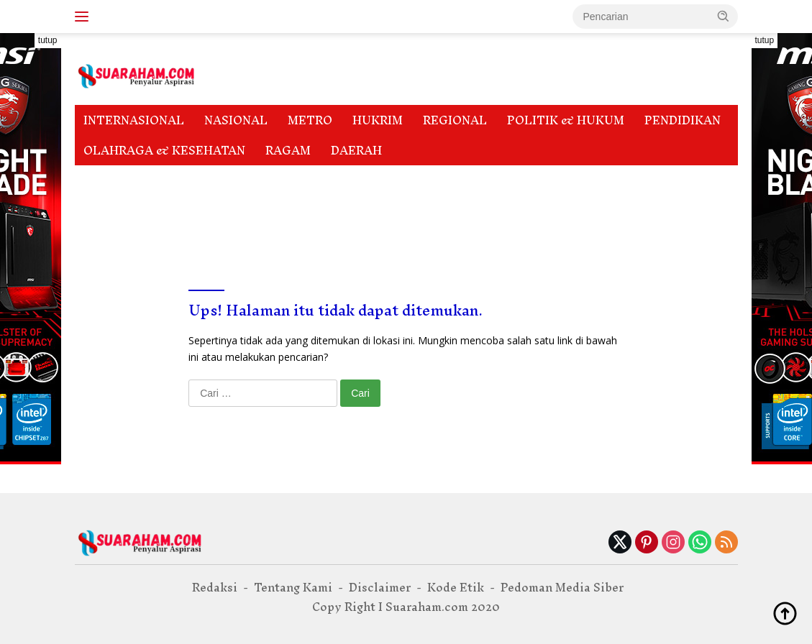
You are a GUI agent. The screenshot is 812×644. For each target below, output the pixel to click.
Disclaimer (114, 180)
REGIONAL (455, 120)
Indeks (184, 180)
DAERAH (356, 150)
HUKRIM (378, 120)
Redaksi (106, 211)
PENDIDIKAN (683, 120)
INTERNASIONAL (134, 120)
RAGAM (288, 150)
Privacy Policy (632, 180)
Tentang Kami (188, 211)
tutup (48, 40)
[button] (724, 16)
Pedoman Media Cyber (364, 180)
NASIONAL (236, 120)
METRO (310, 120)
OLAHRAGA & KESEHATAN (164, 150)
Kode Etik (252, 180)
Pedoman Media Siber (509, 180)
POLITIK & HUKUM (566, 120)
